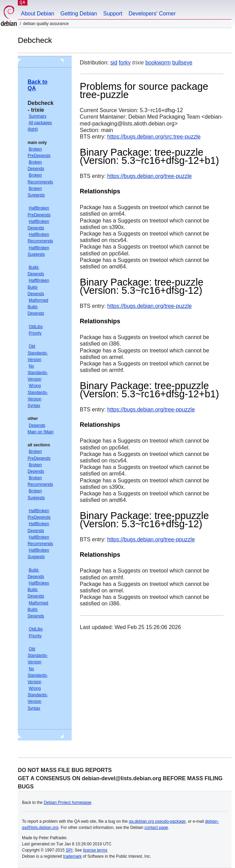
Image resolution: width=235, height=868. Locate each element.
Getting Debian (79, 14)
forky (125, 63)
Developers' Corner (152, 14)
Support (113, 14)
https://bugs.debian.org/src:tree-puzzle (154, 137)
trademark (72, 856)
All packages (40, 123)
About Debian (38, 14)
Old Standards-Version (38, 353)
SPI (69, 850)
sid (114, 63)
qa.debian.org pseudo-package (157, 821)
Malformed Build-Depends (38, 307)
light (33, 129)
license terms (95, 850)
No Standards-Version (38, 373)
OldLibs (36, 327)
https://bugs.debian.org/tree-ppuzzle (151, 409)
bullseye (182, 63)
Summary (38, 116)
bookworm (158, 63)
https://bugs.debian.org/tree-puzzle (150, 176)
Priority (35, 333)
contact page (156, 828)
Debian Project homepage (67, 803)
